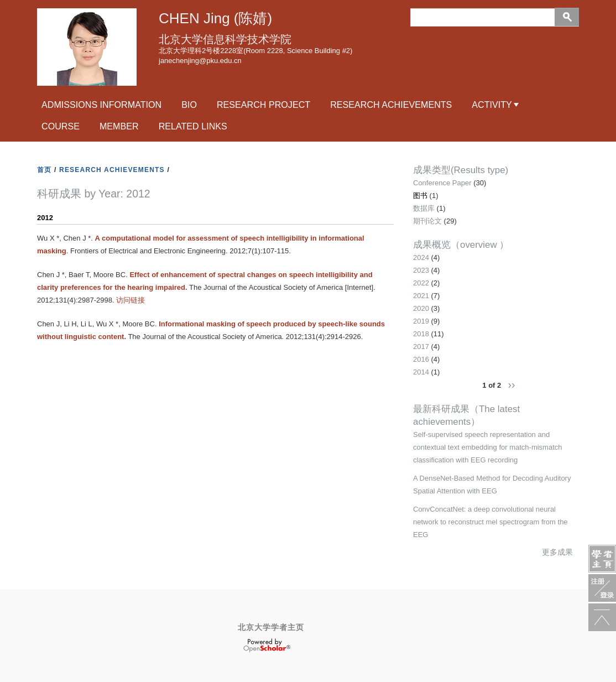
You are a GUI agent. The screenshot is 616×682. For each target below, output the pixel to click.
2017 (421, 347)
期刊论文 (427, 221)
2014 (421, 372)
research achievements (391, 105)
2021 (421, 296)
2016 (421, 359)
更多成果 (557, 552)
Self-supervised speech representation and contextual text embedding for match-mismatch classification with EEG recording (488, 447)
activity (492, 105)
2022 (421, 283)
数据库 (424, 208)
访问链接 (130, 300)
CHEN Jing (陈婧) (215, 18)
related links (193, 126)
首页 (44, 170)
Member (119, 126)
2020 (421, 308)
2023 (421, 270)
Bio (189, 105)
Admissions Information (101, 105)
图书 (420, 196)
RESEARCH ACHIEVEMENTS (112, 170)
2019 (421, 321)
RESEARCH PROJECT (263, 105)
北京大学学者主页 (271, 627)
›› (511, 384)
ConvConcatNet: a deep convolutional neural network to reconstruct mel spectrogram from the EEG (490, 522)
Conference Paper (442, 183)
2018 (421, 334)
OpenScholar (267, 645)
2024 (421, 257)
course (61, 126)
